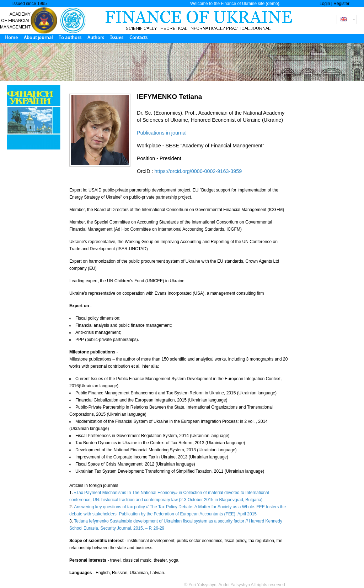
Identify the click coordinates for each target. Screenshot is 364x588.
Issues (117, 38)
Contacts (138, 38)
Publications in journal (162, 133)
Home (11, 38)
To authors (70, 38)
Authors (96, 38)
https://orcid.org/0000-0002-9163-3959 (198, 171)
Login (325, 4)
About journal (38, 38)
